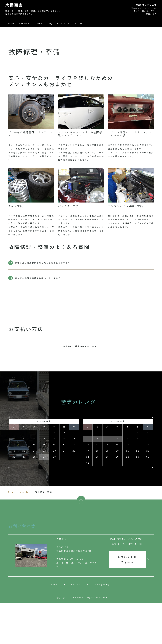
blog (50, 23)
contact (79, 23)
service (24, 23)
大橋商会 (14, 5)
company (63, 23)
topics (38, 23)
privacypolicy (102, 626)
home (11, 23)
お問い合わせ (127, 601)
